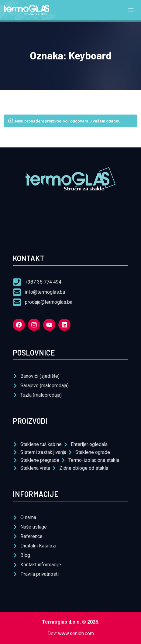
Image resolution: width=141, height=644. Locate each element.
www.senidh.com (76, 633)
